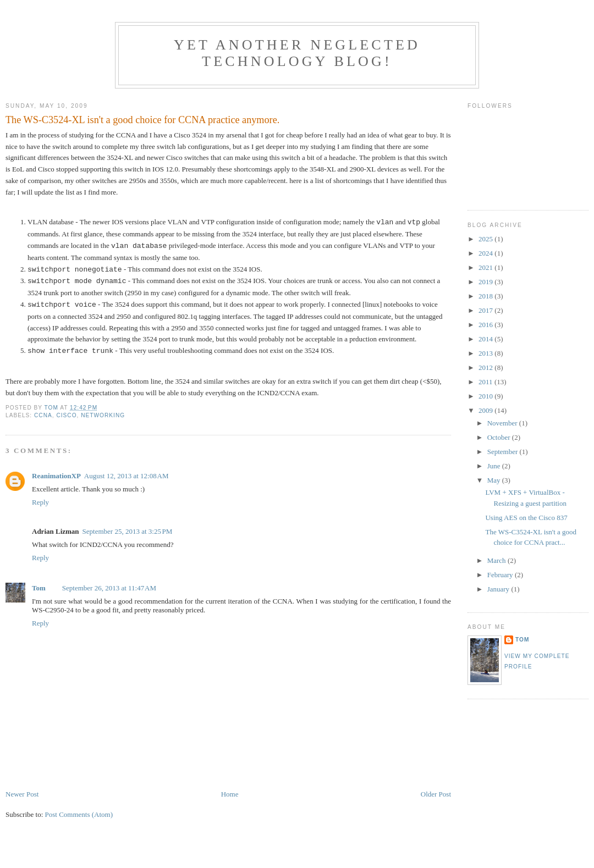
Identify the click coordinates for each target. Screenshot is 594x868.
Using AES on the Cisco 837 (526, 518)
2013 (486, 353)
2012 (486, 367)
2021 (486, 267)
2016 (486, 325)
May (495, 480)
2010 (486, 396)
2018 (486, 296)
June (495, 466)
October (500, 437)
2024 (486, 253)
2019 (486, 282)
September (504, 452)
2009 (486, 410)
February (501, 575)
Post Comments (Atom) (79, 814)
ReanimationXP (56, 476)
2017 (486, 310)
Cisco (66, 415)
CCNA (43, 415)
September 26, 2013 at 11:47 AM (109, 588)
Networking (103, 415)
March (497, 560)
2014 (486, 339)
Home (230, 794)
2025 (486, 239)
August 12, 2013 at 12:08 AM (127, 476)
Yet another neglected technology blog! (297, 53)
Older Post (436, 794)
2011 (486, 382)
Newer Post (22, 794)
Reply (40, 502)
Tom (39, 588)
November (503, 423)
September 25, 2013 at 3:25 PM (128, 531)
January (499, 589)
